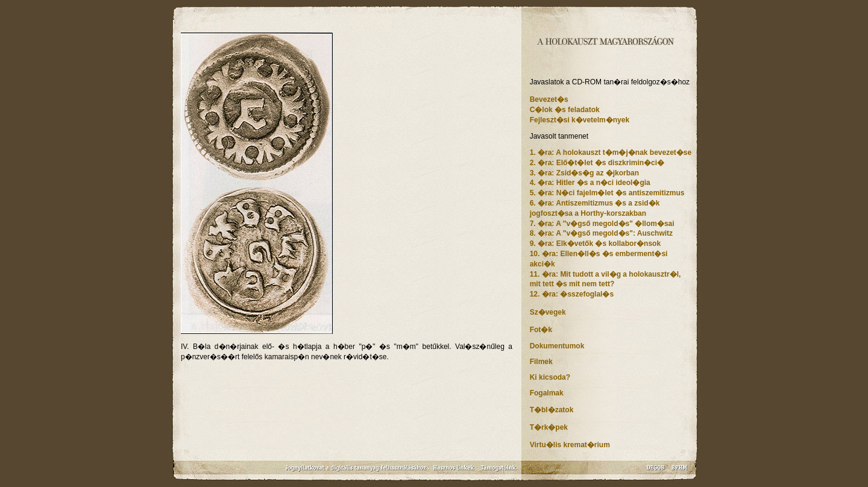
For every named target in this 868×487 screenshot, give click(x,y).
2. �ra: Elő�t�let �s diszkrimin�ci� (597, 163)
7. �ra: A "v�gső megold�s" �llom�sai (602, 224)
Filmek (541, 362)
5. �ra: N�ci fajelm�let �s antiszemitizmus (607, 193)
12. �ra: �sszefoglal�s (572, 294)
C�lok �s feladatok (565, 110)
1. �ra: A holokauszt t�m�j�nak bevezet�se (611, 152)
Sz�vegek (548, 312)
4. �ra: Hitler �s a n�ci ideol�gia (590, 183)
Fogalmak (547, 393)
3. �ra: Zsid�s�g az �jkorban (584, 173)
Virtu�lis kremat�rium (570, 445)
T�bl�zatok (552, 410)
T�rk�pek (549, 427)
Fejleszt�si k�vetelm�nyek (580, 120)
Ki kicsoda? (550, 377)
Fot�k (541, 330)
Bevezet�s (549, 99)
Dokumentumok (557, 346)
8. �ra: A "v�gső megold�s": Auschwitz (601, 233)
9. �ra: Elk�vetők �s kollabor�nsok (595, 243)
